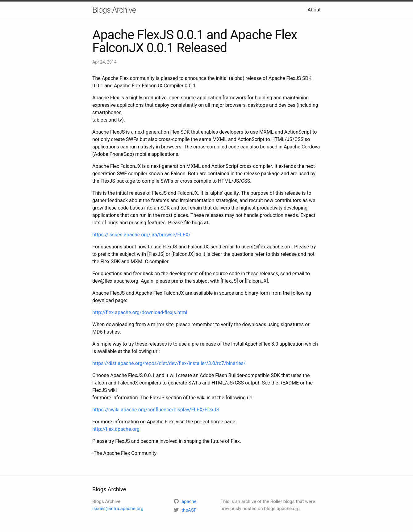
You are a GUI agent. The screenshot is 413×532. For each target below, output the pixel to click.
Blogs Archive (114, 10)
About (314, 10)
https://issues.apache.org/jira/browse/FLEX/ (141, 235)
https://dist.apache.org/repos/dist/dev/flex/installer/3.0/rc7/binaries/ (169, 363)
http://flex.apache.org (116, 429)
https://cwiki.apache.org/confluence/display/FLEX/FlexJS (156, 410)
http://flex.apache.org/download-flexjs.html (140, 312)
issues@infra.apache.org (118, 509)
